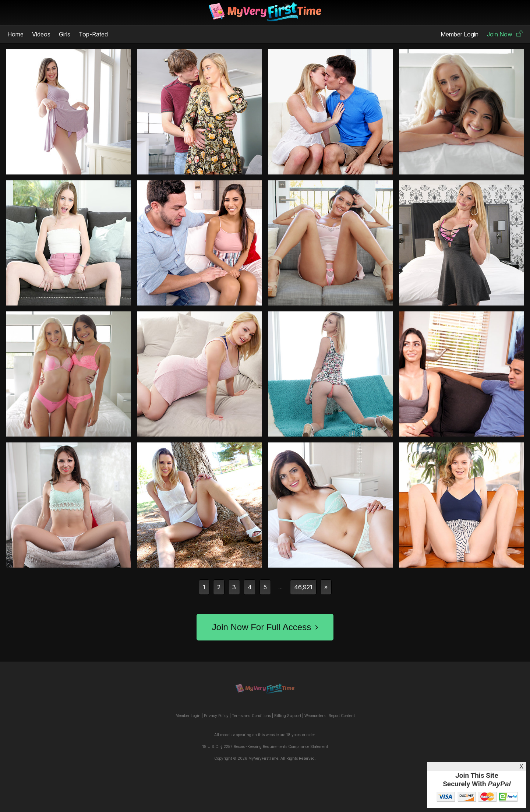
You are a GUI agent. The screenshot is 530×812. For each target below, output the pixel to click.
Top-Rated (93, 34)
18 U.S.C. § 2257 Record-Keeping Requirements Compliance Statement (265, 746)
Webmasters (315, 716)
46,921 (303, 587)
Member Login (460, 34)
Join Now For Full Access (265, 627)
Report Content (342, 716)
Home (15, 34)
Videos (41, 34)
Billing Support (288, 716)
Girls (65, 34)
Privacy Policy (216, 716)
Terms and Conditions (251, 716)
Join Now (505, 34)
